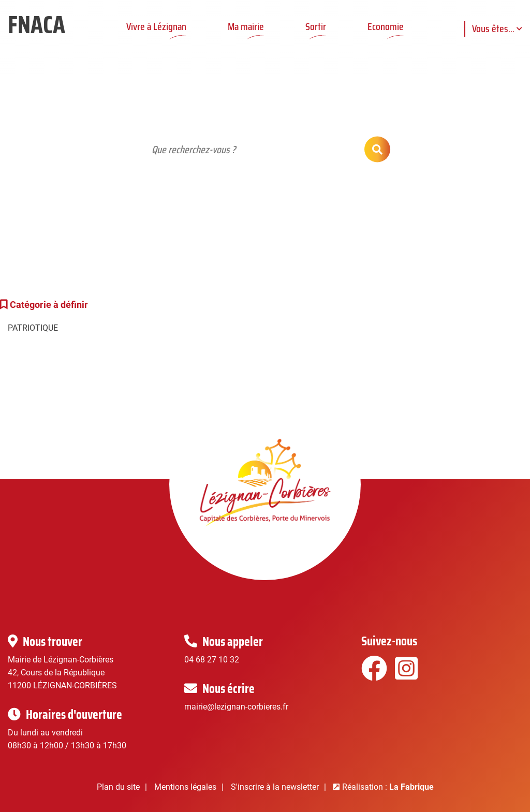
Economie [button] (386, 26)
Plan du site (118, 787)
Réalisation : (388, 787)
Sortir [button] (316, 26)
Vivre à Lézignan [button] (156, 26)
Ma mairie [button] (246, 26)
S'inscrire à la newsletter (275, 787)
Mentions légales (185, 787)
